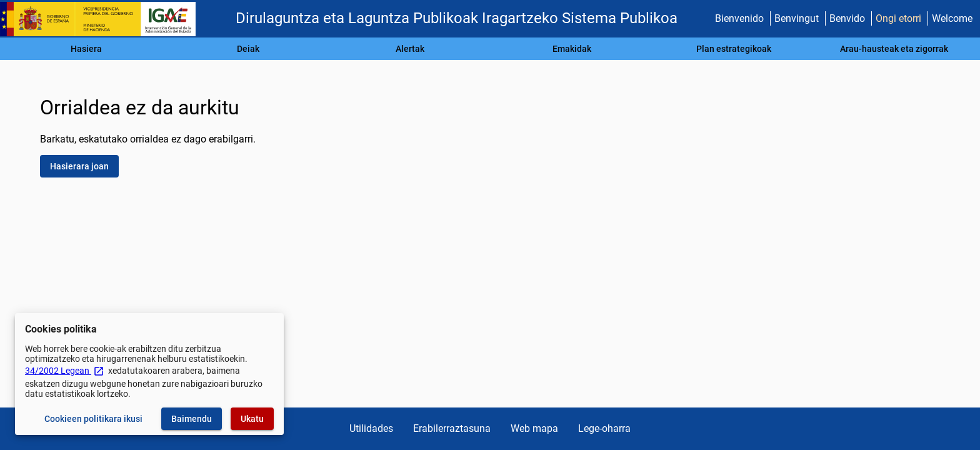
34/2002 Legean (65, 371)
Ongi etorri (898, 18)
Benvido (847, 18)
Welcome (952, 18)
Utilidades (371, 428)
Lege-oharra (604, 428)
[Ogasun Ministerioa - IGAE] (103, 19)
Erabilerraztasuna (452, 428)
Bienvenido (739, 18)
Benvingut (797, 18)
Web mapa (534, 428)
